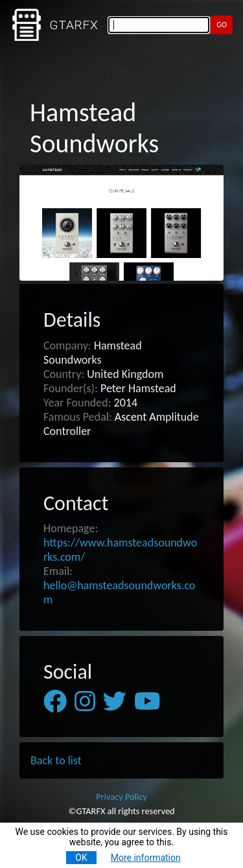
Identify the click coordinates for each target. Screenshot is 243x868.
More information (146, 858)
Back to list (56, 760)
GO (222, 24)
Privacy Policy (121, 797)
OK (81, 858)
